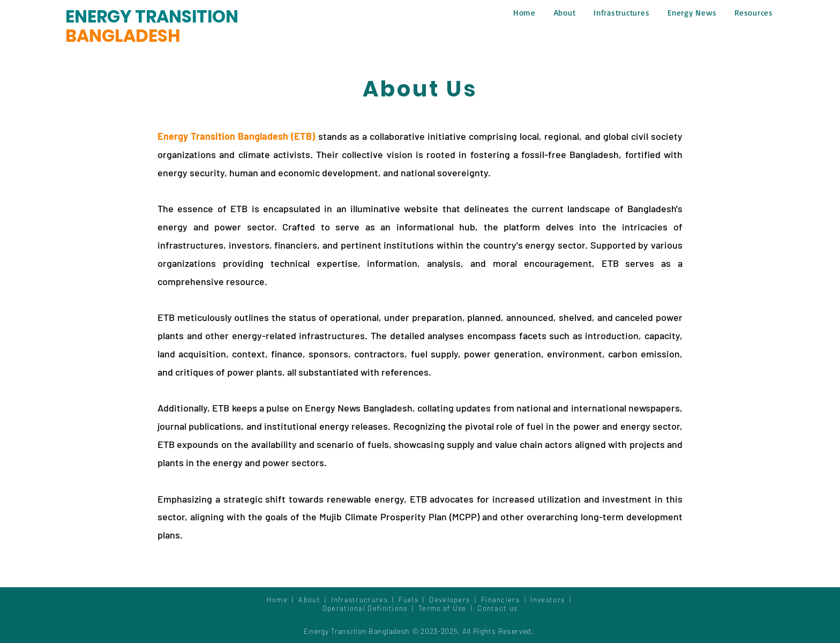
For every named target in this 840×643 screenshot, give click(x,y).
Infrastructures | (365, 600)
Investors (549, 600)
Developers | (455, 600)
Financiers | (506, 600)
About (312, 600)
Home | (283, 600)
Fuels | (414, 600)
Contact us (497, 608)
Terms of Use (442, 608)
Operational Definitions (366, 608)
